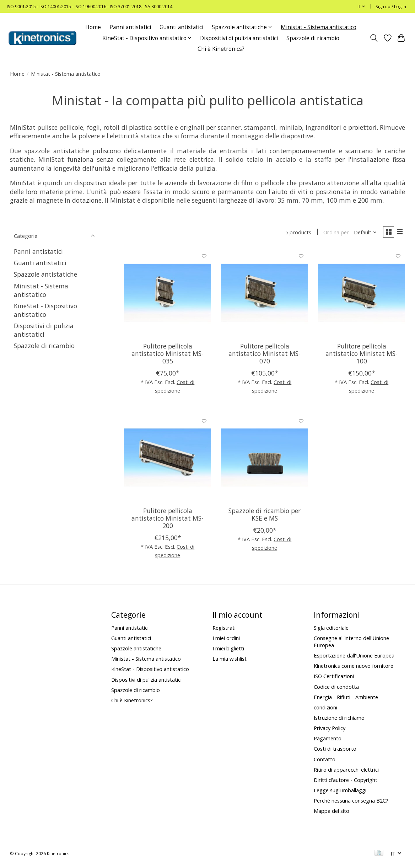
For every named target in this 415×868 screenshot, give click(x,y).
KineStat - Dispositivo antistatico (45, 310)
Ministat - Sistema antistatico (319, 27)
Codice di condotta (336, 688)
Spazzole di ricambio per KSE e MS (265, 515)
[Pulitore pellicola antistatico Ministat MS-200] (168, 459)
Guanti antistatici (181, 27)
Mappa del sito (332, 812)
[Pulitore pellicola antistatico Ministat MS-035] (168, 294)
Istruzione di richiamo (339, 719)
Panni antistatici (130, 27)
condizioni (325, 708)
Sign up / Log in (391, 7)
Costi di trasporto (335, 750)
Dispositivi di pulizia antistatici (239, 38)
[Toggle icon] (374, 38)
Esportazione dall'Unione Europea (354, 656)
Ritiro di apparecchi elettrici (346, 771)
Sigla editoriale (331, 629)
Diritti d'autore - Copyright (346, 781)
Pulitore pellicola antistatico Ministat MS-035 (168, 355)
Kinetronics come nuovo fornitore (354, 667)
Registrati (224, 629)
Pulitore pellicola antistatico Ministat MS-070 (265, 355)
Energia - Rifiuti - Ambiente (346, 698)
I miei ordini (226, 639)
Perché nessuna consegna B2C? (351, 802)
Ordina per (334, 233)
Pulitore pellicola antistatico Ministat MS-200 (168, 519)
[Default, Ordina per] (363, 233)
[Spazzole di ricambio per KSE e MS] (265, 459)
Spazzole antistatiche (45, 274)
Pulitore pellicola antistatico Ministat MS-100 (362, 355)
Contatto (325, 760)
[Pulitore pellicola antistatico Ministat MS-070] (265, 294)
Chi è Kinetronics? (221, 49)
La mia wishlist (230, 660)
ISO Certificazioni (334, 677)
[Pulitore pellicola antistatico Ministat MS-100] (362, 294)
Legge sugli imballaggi (340, 791)
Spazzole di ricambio (313, 38)
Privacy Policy (330, 729)
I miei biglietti (228, 649)
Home (93, 27)
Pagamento (328, 740)
